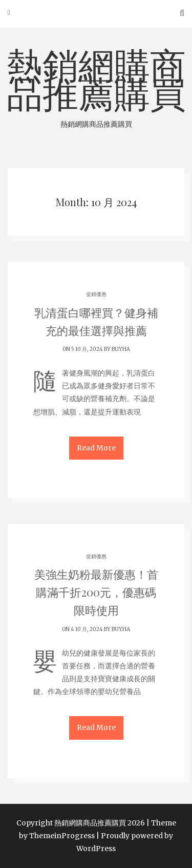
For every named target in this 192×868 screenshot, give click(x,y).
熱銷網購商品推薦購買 (96, 87)
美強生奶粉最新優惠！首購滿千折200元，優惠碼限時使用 (96, 592)
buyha (121, 349)
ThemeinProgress (62, 836)
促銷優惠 (96, 294)
